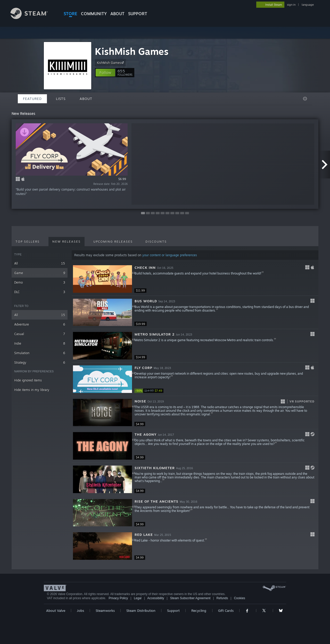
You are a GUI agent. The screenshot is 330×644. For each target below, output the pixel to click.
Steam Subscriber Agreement (190, 598)
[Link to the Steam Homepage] (33, 18)
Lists (61, 99)
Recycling (199, 611)
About (117, 14)
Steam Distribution (141, 611)
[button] (105, 73)
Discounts (156, 242)
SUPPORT (138, 14)
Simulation (40, 353)
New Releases (67, 242)
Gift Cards (226, 611)
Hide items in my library (32, 390)
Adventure (40, 324)
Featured (32, 99)
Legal (138, 598)
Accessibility (156, 598)
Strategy (40, 362)
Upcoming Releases (113, 242)
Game (40, 273)
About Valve (56, 611)
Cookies (239, 598)
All (40, 263)
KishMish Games (132, 51)
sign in (291, 5)
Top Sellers (28, 242)
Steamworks (105, 611)
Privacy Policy (118, 598)
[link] (150, 391)
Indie (40, 343)
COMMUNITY (94, 14)
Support (173, 611)
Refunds (222, 598)
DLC (40, 292)
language (308, 5)
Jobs (80, 611)
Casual (40, 334)
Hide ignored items (28, 380)
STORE (71, 14)
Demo (40, 282)
